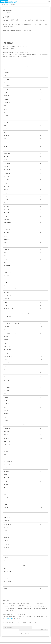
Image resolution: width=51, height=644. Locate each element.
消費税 (9, 13)
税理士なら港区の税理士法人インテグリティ (13, 642)
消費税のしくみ (43, 627)
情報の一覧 (10, 619)
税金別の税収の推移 (8, 627)
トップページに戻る (26, 631)
